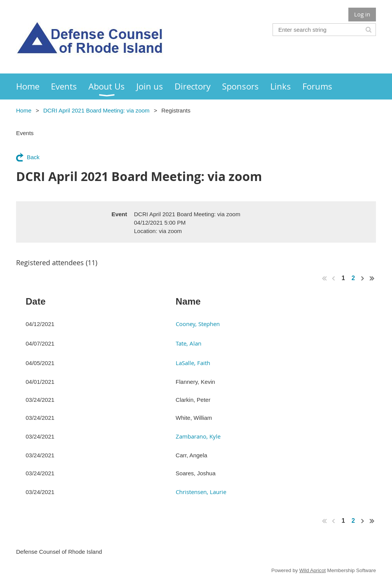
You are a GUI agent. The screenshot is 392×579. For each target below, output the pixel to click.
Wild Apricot (313, 570)
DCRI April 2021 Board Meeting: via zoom (96, 110)
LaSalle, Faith (193, 363)
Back (33, 157)
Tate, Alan (189, 343)
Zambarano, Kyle (198, 436)
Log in (362, 14)
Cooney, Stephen (198, 324)
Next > (363, 278)
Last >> (372, 278)
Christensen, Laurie (201, 492)
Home (24, 110)
